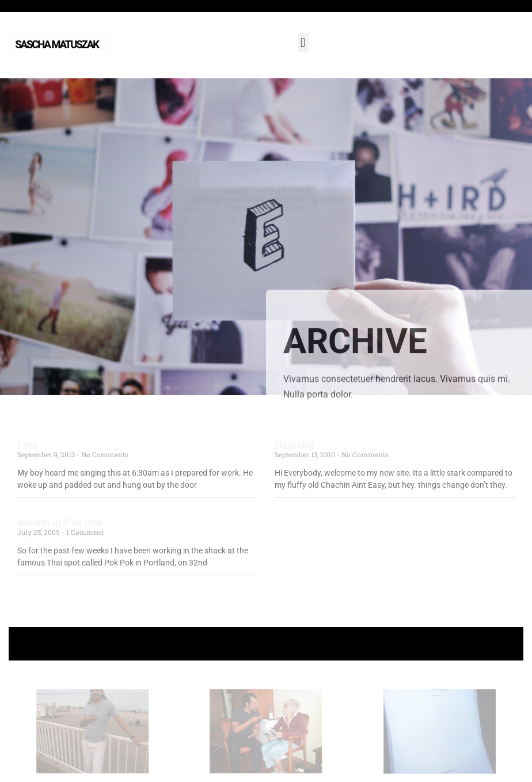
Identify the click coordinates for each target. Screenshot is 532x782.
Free (28, 445)
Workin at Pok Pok (60, 523)
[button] (303, 42)
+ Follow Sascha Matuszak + (266, 644)
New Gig (294, 445)
